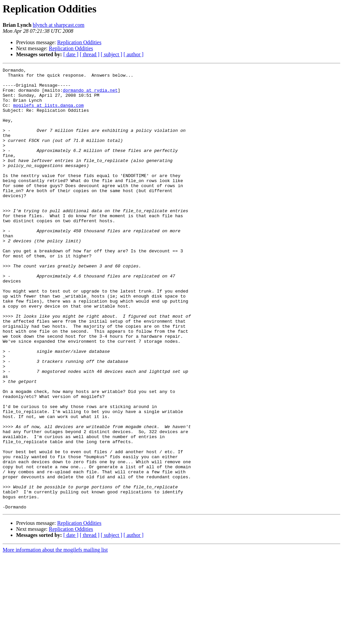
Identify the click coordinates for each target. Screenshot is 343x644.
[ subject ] (112, 54)
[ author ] (134, 54)
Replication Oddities (79, 42)
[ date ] (71, 54)
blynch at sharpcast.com (59, 25)
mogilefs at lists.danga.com (48, 113)
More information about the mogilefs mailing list (55, 638)
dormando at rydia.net (90, 95)
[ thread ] (90, 54)
